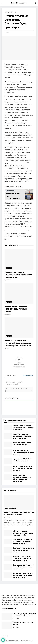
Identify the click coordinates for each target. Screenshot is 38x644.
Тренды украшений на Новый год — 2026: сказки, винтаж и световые (23, 469)
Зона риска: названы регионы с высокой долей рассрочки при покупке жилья (23, 567)
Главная (7, 12)
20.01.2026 (16, 627)
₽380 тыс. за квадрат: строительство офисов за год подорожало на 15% (23, 533)
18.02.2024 (8, 314)
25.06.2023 (8, 32)
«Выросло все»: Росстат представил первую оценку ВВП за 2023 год (23, 452)
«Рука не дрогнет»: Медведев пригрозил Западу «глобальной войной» (16, 309)
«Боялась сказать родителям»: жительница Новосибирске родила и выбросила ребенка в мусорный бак (18, 343)
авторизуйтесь (28, 375)
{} (28, 388)
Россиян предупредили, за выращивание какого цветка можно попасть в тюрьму (18, 275)
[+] (6, 391)
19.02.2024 (8, 280)
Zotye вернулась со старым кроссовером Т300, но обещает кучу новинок (23, 428)
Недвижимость (10, 508)
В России (14, 12)
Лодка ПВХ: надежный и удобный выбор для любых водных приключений (22, 436)
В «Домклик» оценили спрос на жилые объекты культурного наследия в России (23, 575)
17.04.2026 (7, 517)
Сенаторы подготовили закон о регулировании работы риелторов (24, 550)
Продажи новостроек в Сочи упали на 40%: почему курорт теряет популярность (22, 541)
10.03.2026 (16, 619)
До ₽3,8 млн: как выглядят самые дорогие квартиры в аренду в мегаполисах (22, 558)
